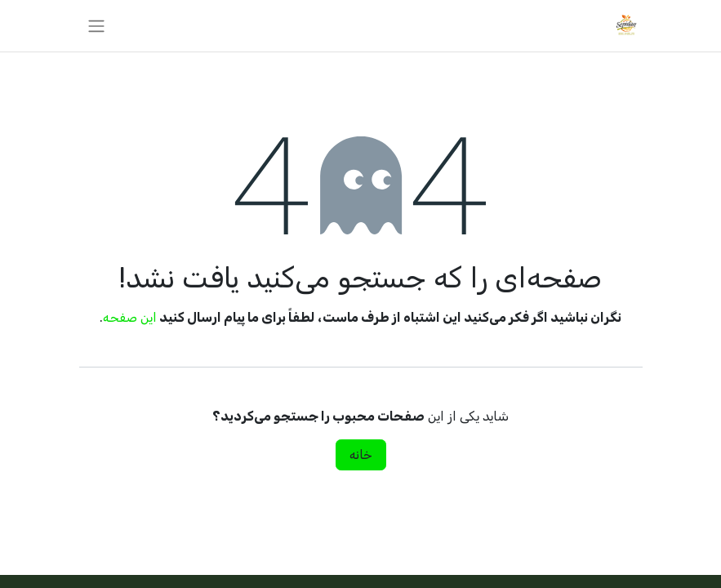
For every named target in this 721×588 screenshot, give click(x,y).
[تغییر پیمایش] (96, 26)
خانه (361, 454)
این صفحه (130, 317)
